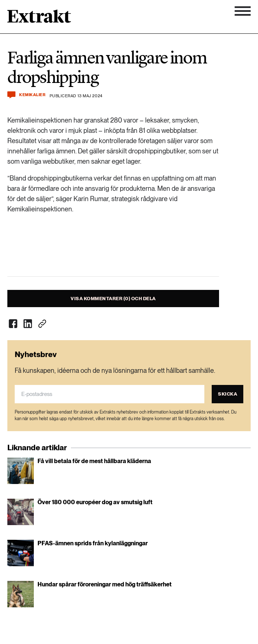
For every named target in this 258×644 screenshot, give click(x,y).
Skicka (227, 394)
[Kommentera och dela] (11, 95)
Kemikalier (33, 95)
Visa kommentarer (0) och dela (113, 299)
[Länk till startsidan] (39, 19)
